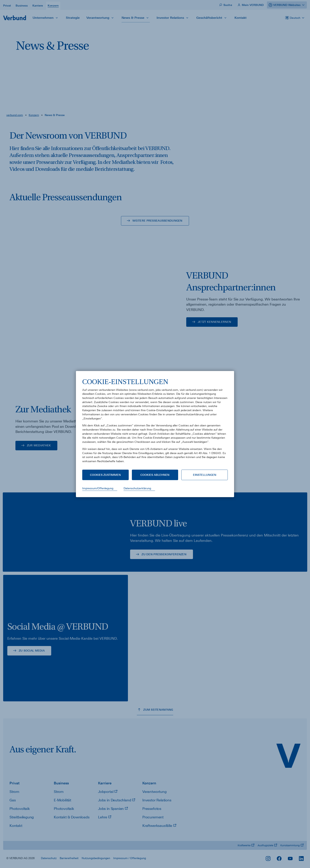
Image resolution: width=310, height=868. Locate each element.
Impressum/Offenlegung (98, 488)
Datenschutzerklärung (137, 488)
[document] (155, 423)
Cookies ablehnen (155, 475)
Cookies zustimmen (105, 475)
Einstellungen (205, 475)
